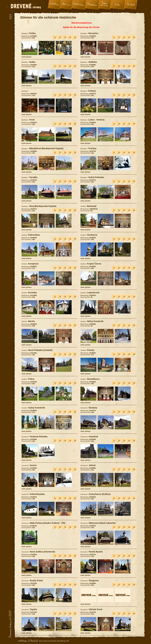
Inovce (33, 465)
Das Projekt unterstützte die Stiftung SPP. (54, 641)
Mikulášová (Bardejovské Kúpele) (46, 148)
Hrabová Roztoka (39, 437)
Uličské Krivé (95, 609)
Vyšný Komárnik (36, 408)
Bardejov (25, 33)
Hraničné (93, 437)
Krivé (32, 120)
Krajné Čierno (94, 264)
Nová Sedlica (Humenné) (42, 552)
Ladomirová (93, 293)
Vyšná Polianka (96, 177)
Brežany (93, 408)
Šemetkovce (93, 379)
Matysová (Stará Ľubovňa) (102, 523)
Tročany (92, 148)
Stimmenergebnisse (82, 23)
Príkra (31, 379)
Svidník (83, 206)
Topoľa (33, 609)
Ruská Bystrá (96, 552)
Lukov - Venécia (96, 120)
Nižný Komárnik (95, 321)
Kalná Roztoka (37, 494)
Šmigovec (94, 581)
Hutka (32, 62)
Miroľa (31, 321)
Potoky (91, 350)
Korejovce (33, 264)
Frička (32, 33)
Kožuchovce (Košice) (100, 494)
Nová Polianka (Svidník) (40, 350)
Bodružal (92, 206)
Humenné (84, 408)
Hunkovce (92, 235)
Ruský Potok (36, 581)
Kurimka (32, 293)
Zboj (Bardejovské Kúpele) (43, 206)
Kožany (92, 91)
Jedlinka (92, 62)
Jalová (92, 465)
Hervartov (93, 33)
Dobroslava (34, 235)
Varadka (33, 177)
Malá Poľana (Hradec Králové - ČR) (47, 523)
